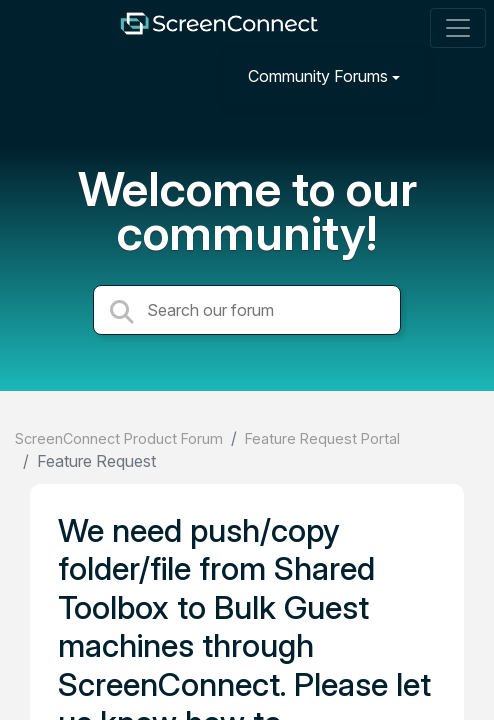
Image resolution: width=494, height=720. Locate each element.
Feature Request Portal (322, 438)
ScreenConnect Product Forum (119, 438)
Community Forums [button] (318, 76)
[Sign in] (455, 75)
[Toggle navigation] (458, 28)
